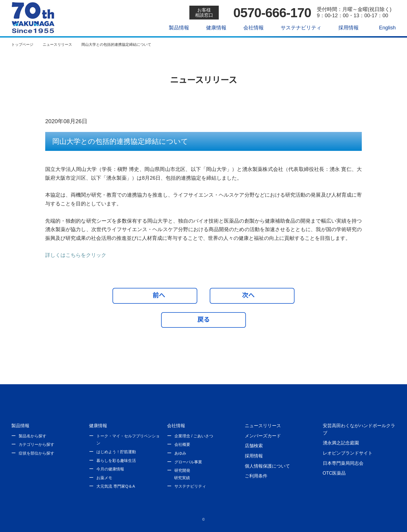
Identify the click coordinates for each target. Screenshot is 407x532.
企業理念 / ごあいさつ (194, 436)
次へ (251, 295)
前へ (156, 295)
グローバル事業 (188, 462)
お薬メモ (104, 478)
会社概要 (182, 444)
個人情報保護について (267, 466)
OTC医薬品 (334, 473)
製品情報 (175, 28)
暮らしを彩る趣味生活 (116, 461)
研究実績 (182, 478)
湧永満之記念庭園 (341, 443)
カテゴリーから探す (36, 444)
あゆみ (180, 453)
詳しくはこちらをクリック (76, 255)
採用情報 (344, 28)
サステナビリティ (297, 28)
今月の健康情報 (110, 469)
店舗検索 (254, 446)
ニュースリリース (263, 425)
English (384, 28)
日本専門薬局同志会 (343, 463)
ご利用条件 (256, 476)
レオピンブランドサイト (348, 453)
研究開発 (182, 470)
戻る (203, 320)
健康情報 (212, 28)
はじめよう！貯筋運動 (116, 452)
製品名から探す (33, 436)
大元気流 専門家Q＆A (115, 486)
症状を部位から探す (36, 453)
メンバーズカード (263, 436)
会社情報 (250, 28)
